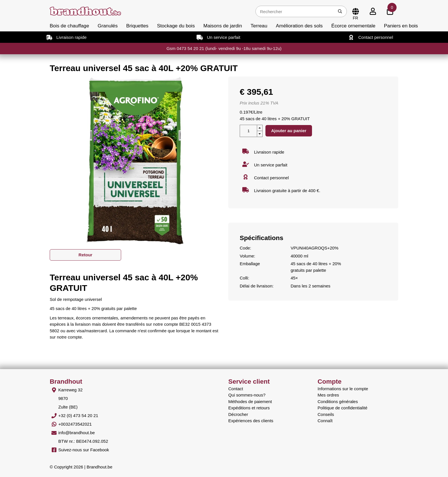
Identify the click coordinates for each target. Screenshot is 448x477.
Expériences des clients (251, 421)
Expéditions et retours (249, 408)
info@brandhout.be (77, 433)
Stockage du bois (176, 26)
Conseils (326, 414)
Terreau (259, 26)
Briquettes (137, 26)
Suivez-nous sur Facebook (84, 450)
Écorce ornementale (353, 26)
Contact (236, 389)
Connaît (325, 421)
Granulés (108, 26)
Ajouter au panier (289, 131)
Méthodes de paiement (250, 401)
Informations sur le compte (343, 389)
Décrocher (238, 414)
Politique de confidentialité (343, 408)
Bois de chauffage (69, 26)
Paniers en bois (401, 26)
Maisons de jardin (223, 26)
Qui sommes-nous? (247, 395)
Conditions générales (338, 401)
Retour (85, 255)
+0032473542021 (75, 424)
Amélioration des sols (299, 26)
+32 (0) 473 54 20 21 (78, 415)
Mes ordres (328, 395)
